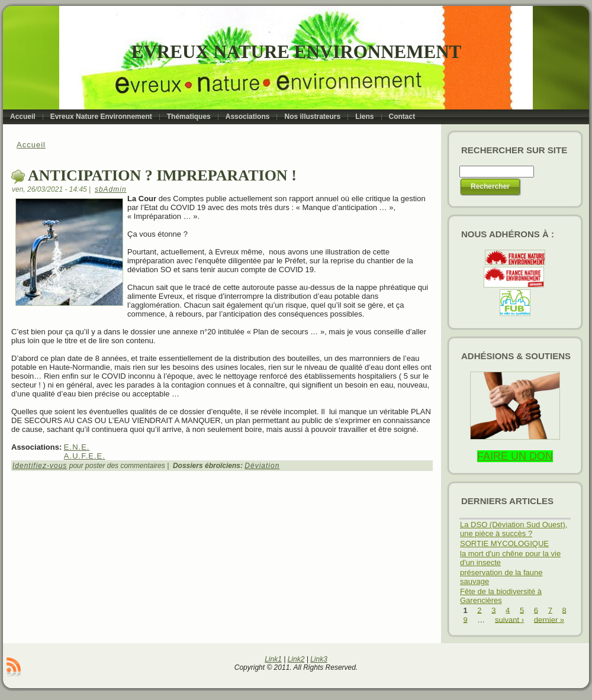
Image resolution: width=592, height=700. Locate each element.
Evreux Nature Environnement (296, 52)
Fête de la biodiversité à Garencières (501, 596)
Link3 (319, 659)
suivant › (509, 619)
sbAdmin (111, 189)
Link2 (296, 659)
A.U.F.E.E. (85, 456)
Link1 (273, 659)
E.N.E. (77, 447)
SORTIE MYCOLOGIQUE (504, 543)
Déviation (262, 466)
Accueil (31, 145)
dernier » (549, 619)
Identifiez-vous (40, 466)
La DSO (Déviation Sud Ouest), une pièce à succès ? (514, 529)
